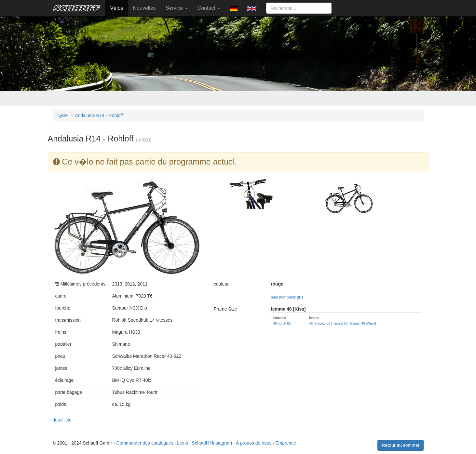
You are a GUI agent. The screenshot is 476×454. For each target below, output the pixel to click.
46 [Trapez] (317, 323)
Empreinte (286, 443)
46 (275, 323)
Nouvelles (144, 8)
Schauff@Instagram (212, 443)
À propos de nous (254, 443)
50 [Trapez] (335, 323)
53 (280, 323)
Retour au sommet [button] (400, 445)
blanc (291, 297)
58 (284, 323)
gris (300, 297)
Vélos (117, 8)
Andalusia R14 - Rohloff (99, 115)
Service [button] (177, 8)
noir (282, 297)
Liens (182, 443)
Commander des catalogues (145, 443)
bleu (274, 297)
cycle (63, 115)
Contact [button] (209, 8)
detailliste (62, 420)
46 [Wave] (369, 323)
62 (289, 323)
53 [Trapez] (352, 323)
